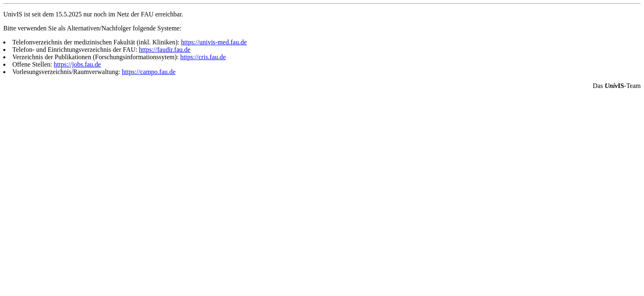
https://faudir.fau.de (164, 50)
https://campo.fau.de (149, 72)
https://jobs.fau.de (77, 64)
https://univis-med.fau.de (214, 42)
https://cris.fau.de (203, 57)
